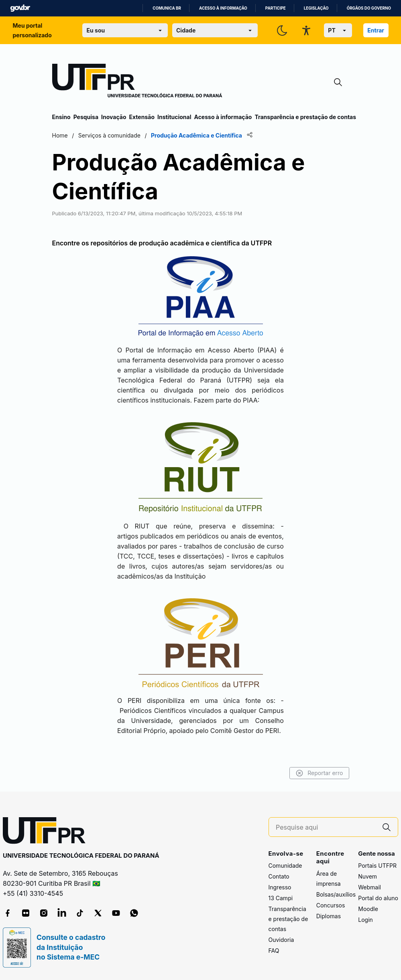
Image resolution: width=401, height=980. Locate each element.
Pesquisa (86, 117)
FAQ (274, 951)
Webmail (369, 887)
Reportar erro (319, 773)
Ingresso (280, 887)
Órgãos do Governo (369, 8)
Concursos (331, 905)
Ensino (61, 117)
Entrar (376, 30)
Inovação (114, 117)
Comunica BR (167, 8)
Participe (276, 8)
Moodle (368, 909)
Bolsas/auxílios (336, 894)
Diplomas (329, 916)
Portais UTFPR (377, 866)
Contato (279, 876)
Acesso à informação (223, 8)
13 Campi (281, 898)
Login (365, 920)
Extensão (142, 117)
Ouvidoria (281, 940)
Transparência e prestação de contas (305, 117)
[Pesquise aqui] (326, 827)
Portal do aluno (378, 898)
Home (60, 135)
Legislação (316, 8)
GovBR (20, 8)
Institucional (174, 117)
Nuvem (367, 876)
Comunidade (285, 866)
